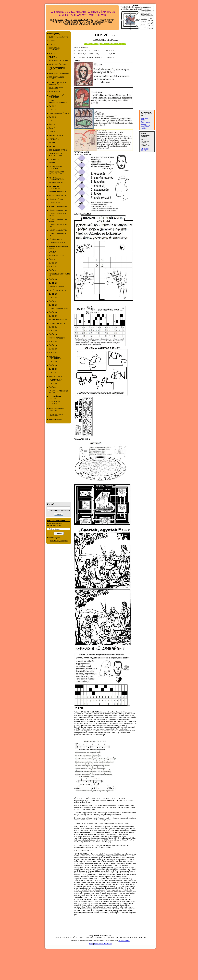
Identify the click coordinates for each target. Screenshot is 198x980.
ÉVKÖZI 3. (53, 110)
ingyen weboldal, (146, 125)
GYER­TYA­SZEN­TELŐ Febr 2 (59, 114)
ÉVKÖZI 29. (53, 365)
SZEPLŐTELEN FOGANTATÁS (54, 49)
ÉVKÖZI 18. (53, 305)
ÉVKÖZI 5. (53, 121)
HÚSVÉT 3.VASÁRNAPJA (58, 210)
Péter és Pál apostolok (57, 287)
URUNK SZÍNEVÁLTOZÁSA (59, 309)
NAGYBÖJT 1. (54, 139)
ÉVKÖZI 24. (53, 342)
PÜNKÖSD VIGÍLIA (56, 239)
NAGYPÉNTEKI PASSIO (57, 192)
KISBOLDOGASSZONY (57, 338)
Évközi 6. (52, 124)
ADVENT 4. (53, 57)
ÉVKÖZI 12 (53, 270)
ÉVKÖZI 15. (53, 294)
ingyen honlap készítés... (145, 127)
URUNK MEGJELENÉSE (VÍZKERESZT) (58, 96)
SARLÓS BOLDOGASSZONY (59, 290)
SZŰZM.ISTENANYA (56, 88)
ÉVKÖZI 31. (53, 373)
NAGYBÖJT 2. (54, 143)
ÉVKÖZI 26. (53, 349)
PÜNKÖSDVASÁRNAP (57, 243)
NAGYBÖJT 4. (54, 159)
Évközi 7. (52, 128)
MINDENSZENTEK (55, 376)
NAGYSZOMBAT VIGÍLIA (58, 196)
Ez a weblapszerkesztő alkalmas (146, 123)
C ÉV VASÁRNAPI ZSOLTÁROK (55, 397)
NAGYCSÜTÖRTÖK (56, 183)
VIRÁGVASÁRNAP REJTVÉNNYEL (55, 167)
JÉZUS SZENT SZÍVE (56, 256)
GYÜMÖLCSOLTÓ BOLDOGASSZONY (56, 155)
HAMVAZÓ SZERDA (56, 135)
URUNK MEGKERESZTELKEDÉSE (58, 102)
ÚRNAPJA (53, 252)
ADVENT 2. (53, 44)
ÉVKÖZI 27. (53, 353)
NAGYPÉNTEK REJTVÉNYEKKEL (55, 187)
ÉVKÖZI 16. (53, 298)
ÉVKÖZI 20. (53, 316)
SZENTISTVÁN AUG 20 (57, 323)
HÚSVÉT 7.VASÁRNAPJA (58, 230)
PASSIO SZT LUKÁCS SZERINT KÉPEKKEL (57, 173)
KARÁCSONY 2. (55, 92)
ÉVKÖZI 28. (53, 362)
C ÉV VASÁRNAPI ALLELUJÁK (55, 403)
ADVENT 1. (53, 41)
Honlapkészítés (124, 941)
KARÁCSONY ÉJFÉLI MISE (59, 64)
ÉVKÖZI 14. (53, 283)
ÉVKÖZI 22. (53, 331)
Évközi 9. (52, 259)
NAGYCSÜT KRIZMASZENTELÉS (56, 178)
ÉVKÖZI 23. (53, 334)
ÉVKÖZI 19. (53, 312)
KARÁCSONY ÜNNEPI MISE (59, 73)
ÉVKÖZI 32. (53, 384)
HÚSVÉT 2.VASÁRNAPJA (58, 207)
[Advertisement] (56, 463)
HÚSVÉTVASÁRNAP (56, 199)
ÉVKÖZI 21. (53, 327)
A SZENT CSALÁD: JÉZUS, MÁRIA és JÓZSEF (58, 83)
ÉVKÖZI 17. (53, 301)
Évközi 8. (52, 132)
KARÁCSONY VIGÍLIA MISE (59, 61)
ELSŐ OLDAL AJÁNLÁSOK (58, 37)
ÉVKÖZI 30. (53, 369)
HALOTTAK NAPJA (56, 380)
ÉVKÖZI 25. (53, 345)
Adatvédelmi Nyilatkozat (103, 944)
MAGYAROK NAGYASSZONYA (55, 357)
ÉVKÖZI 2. (53, 106)
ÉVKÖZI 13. (53, 279)
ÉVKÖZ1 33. (53, 387)
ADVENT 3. (53, 53)
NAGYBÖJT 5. (54, 163)
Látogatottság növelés (145, 149)
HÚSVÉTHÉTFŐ (55, 203)
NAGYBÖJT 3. (54, 146)
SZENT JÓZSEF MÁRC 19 (58, 150)
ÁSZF (91, 944)
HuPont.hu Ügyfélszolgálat (59, 541)
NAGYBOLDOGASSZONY (58, 320)
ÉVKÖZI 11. (53, 267)
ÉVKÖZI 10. (53, 263)
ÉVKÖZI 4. (53, 117)
